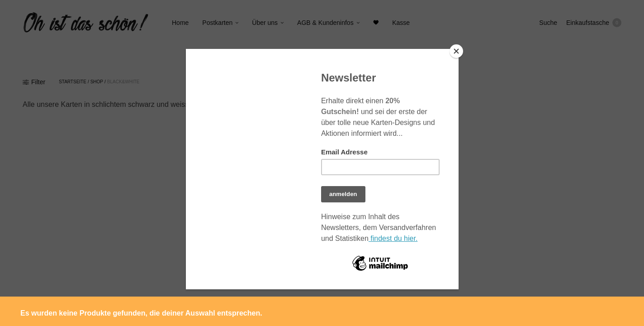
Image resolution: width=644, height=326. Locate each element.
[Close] (456, 51)
